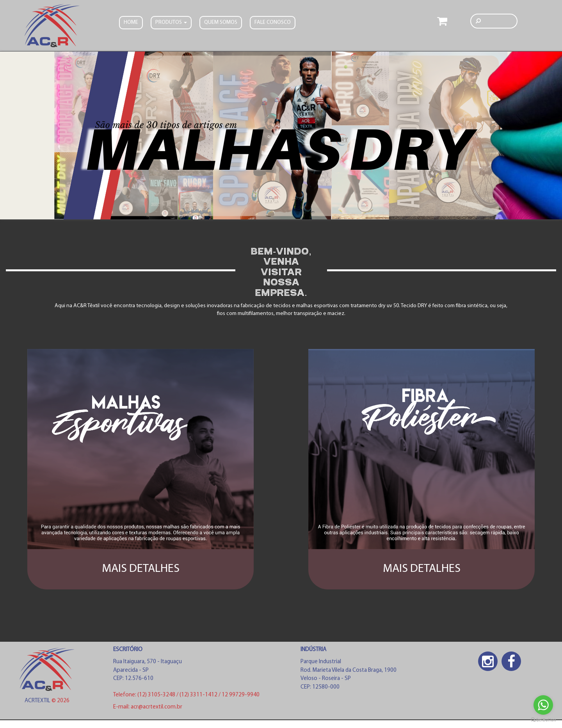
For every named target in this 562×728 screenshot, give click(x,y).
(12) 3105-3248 (157, 695)
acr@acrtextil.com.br (157, 707)
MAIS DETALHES (141, 569)
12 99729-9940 (241, 695)
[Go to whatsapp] (543, 705)
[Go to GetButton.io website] (543, 720)
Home (131, 22)
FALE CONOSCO (273, 22)
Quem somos (221, 22)
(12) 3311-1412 (199, 695)
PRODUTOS (171, 22)
